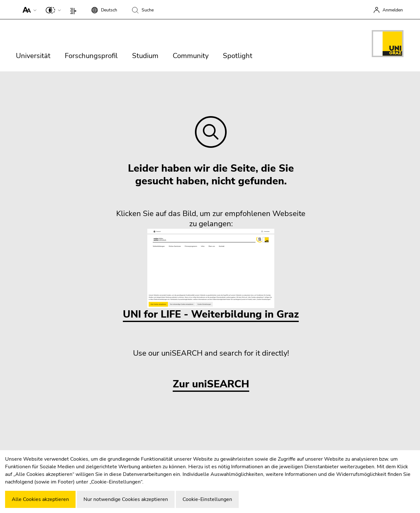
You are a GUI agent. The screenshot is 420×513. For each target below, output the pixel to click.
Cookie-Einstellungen (207, 499)
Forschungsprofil (91, 56)
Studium (145, 56)
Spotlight (238, 56)
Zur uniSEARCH (211, 384)
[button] (28, 10)
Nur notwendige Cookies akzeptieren (126, 499)
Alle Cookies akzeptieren (40, 499)
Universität (33, 56)
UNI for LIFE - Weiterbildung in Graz (211, 275)
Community (191, 56)
